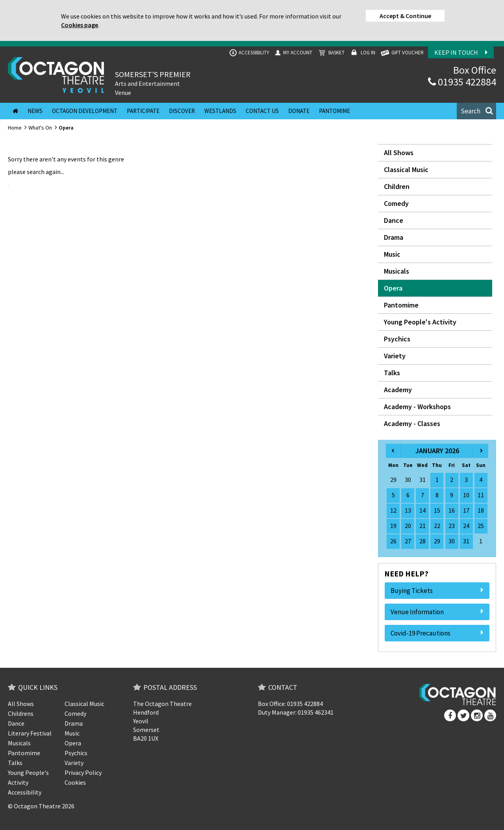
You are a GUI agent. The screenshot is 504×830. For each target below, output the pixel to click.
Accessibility (249, 53)
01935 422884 (462, 82)
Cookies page (80, 25)
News (35, 111)
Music (392, 254)
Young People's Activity (420, 322)
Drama (394, 237)
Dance (394, 220)
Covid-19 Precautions (437, 633)
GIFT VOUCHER (402, 53)
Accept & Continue (405, 16)
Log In (362, 53)
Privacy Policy (83, 773)
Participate (143, 111)
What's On (40, 128)
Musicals (397, 271)
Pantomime (334, 111)
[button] (476, 111)
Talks (392, 373)
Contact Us (262, 111)
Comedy (396, 203)
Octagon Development (85, 111)
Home (15, 128)
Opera (393, 288)
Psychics (397, 339)
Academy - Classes (412, 423)
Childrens (21, 713)
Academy (398, 390)
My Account (293, 53)
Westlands (220, 111)
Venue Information (437, 612)
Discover (182, 111)
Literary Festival (30, 733)
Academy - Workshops (417, 407)
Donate (299, 111)
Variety (395, 356)
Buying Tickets (437, 591)
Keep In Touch (461, 52)
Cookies (75, 782)
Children (397, 186)
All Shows (399, 153)
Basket (331, 53)
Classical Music (406, 170)
